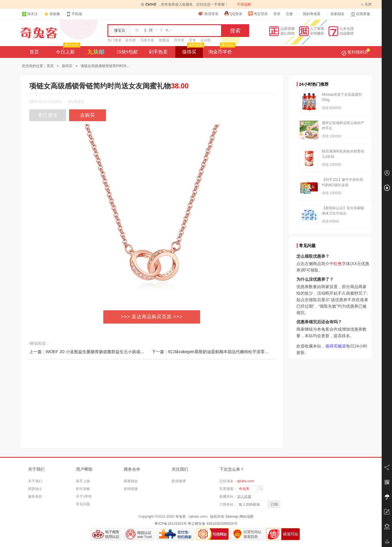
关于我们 (35, 481)
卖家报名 (337, 14)
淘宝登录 (258, 14)
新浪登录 (208, 14)
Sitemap (232, 517)
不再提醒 (244, 4)
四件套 (179, 40)
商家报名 (131, 481)
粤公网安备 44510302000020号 (213, 524)
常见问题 (83, 504)
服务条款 (35, 496)
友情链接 (131, 489)
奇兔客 (39, 33)
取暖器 (164, 40)
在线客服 (360, 14)
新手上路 (83, 481)
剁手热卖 (158, 52)
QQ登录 (233, 14)
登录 (277, 14)
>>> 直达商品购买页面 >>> (152, 317)
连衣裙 (130, 40)
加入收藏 (244, 496)
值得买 (193, 50)
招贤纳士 (35, 489)
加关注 (30, 14)
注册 (289, 14)
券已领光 (48, 115)
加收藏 (55, 14)
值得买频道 (336, 346)
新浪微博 (179, 481)
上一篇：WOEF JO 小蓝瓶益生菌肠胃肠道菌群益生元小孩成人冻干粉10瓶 (97, 352)
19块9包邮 (127, 52)
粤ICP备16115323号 (170, 524)
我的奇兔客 (312, 14)
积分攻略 (83, 489)
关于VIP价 (84, 496)
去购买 (88, 115)
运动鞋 (206, 40)
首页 (34, 52)
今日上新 (67, 50)
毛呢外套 (147, 40)
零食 (192, 40)
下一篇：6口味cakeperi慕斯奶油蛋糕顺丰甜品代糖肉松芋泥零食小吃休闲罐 (221, 352)
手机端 (74, 14)
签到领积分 (356, 52)
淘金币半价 (221, 50)
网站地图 (246, 517)
